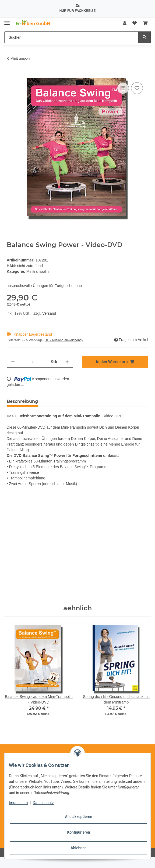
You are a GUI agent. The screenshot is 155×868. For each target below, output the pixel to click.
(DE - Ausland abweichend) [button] (63, 340)
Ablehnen (78, 848)
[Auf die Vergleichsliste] (123, 88)
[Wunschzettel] (135, 23)
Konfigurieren (78, 832)
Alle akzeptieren (78, 817)
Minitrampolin (38, 271)
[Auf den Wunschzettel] (137, 88)
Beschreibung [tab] (22, 401)
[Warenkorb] (145, 23)
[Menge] (33, 362)
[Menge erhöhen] (67, 362)
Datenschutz (43, 803)
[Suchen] (71, 37)
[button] (125, 23)
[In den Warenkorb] (11, 75)
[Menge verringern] (13, 362)
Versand (49, 313)
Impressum (18, 803)
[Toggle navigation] (7, 21)
